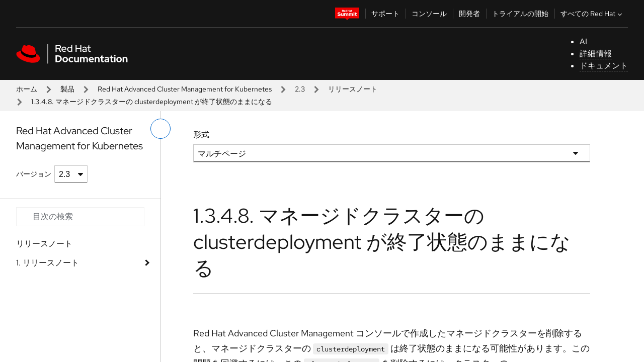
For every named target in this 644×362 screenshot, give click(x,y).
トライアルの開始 (520, 14)
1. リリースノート (48, 263)
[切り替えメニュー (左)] (160, 129)
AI (583, 41)
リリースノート (353, 89)
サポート (385, 14)
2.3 (300, 89)
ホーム (27, 89)
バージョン (34, 174)
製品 (67, 89)
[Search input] (80, 217)
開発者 (469, 14)
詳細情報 (596, 54)
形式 (201, 134)
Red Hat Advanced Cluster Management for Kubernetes (185, 89)
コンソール (429, 14)
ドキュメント (604, 66)
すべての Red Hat (592, 14)
